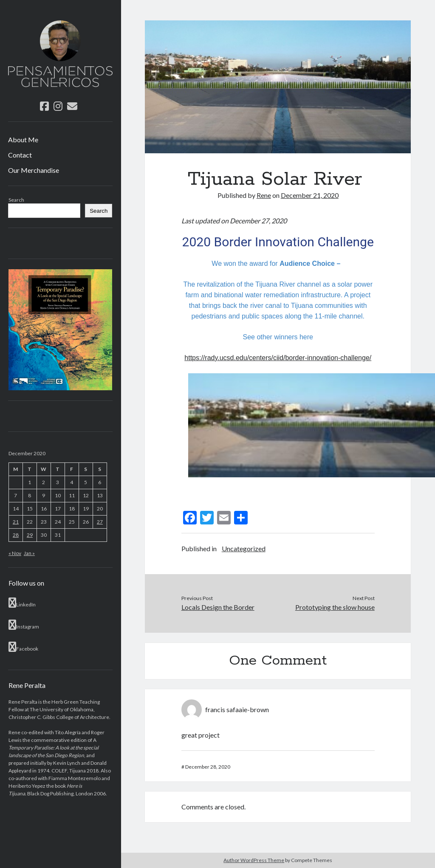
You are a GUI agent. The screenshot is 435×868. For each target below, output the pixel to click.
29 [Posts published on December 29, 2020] (30, 535)
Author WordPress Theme (254, 860)
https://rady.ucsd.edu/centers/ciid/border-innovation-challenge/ (278, 358)
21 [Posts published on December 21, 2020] (16, 522)
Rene (264, 195)
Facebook (23, 647)
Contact (20, 155)
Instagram (24, 625)
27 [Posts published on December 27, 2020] (100, 522)
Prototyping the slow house (335, 607)
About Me (23, 139)
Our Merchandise (34, 170)
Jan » (29, 553)
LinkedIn (22, 603)
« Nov (15, 553)
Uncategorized (244, 548)
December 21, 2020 (310, 195)
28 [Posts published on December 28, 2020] (16, 535)
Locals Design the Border (218, 607)
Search (16, 200)
